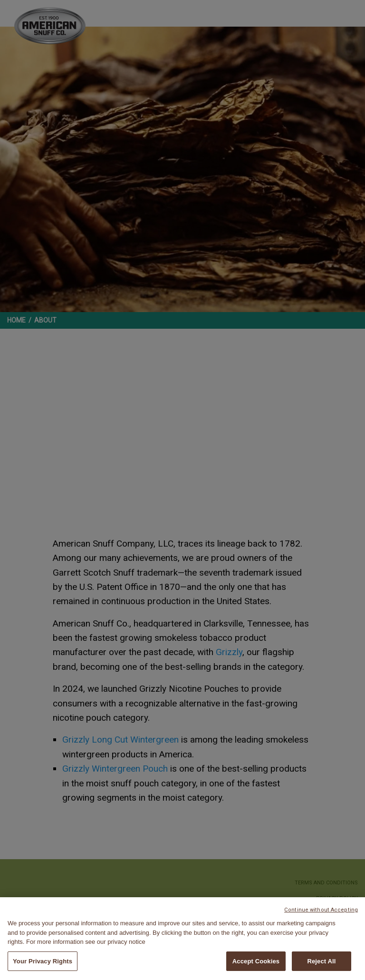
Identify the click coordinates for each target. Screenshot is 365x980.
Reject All (321, 962)
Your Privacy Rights (43, 962)
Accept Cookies (256, 962)
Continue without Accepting (321, 911)
